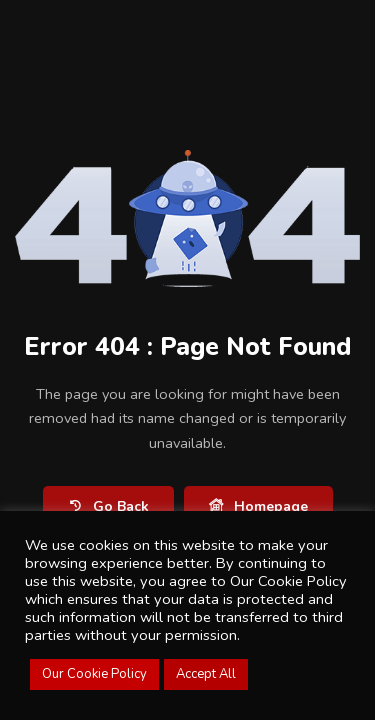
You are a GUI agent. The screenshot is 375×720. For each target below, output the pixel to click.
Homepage (258, 506)
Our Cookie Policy (94, 674)
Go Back (108, 506)
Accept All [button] (206, 674)
